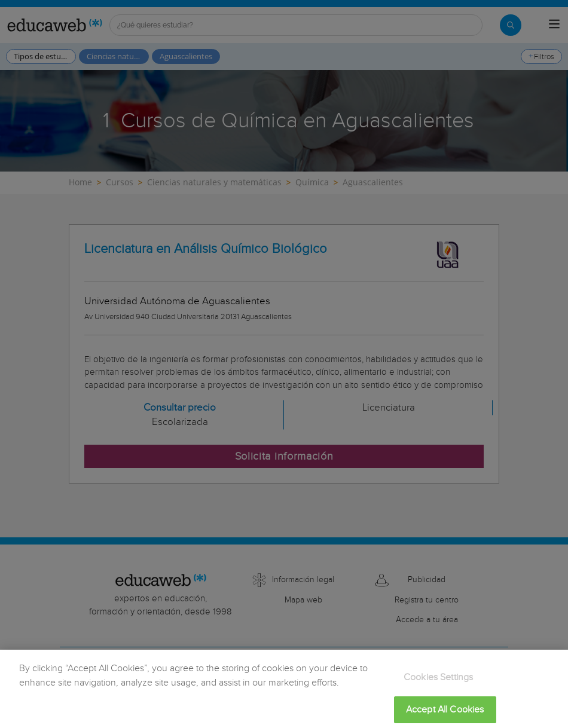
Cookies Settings (439, 685)
